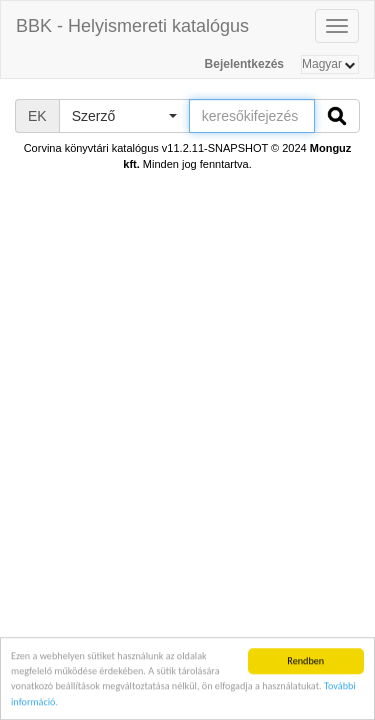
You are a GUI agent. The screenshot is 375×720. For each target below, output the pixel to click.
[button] (124, 116)
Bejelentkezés (244, 64)
